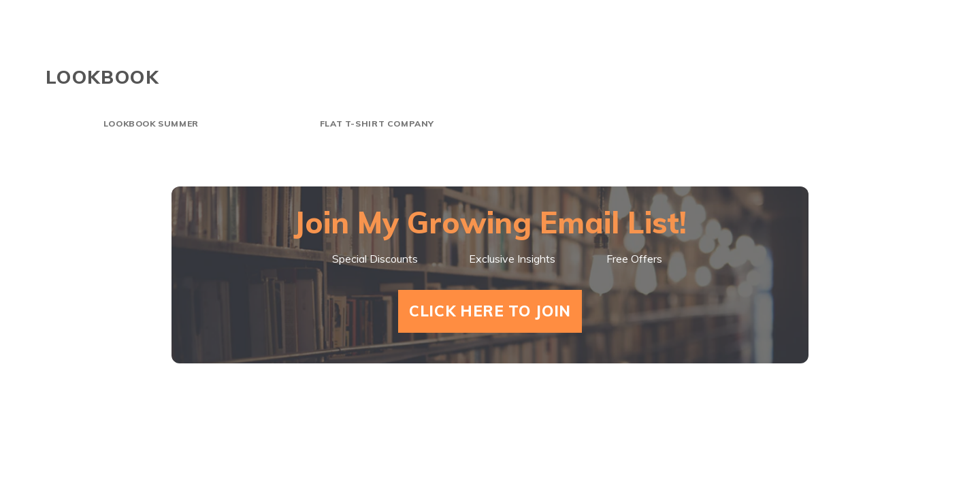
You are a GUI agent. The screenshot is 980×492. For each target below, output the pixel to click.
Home (435, 41)
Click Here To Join (490, 311)
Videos (585, 41)
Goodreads (801, 41)
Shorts (508, 41)
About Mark (684, 41)
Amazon (902, 41)
